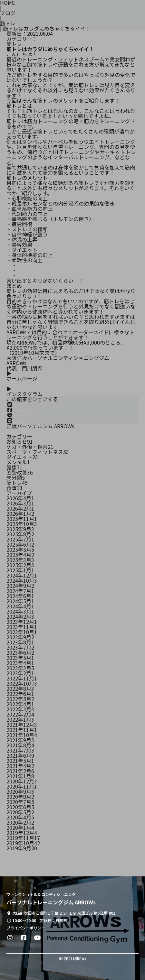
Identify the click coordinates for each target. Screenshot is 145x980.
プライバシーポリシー (26, 928)
